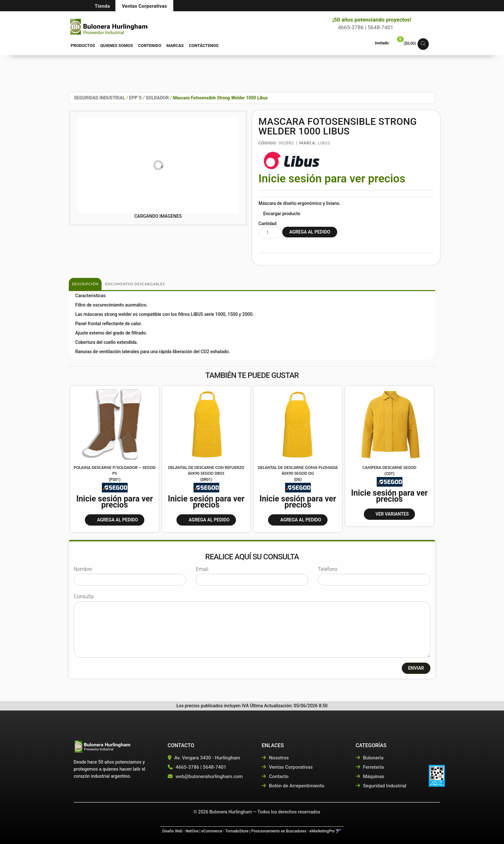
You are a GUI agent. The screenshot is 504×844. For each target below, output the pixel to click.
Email (202, 569)
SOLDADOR (157, 98)
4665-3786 (187, 767)
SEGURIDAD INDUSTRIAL (99, 98)
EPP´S (135, 98)
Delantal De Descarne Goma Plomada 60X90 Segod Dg (298, 470)
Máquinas (370, 776)
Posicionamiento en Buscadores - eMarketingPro (293, 831)
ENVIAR (416, 668)
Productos (83, 46)
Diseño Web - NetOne (180, 831)
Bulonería (370, 758)
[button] (423, 44)
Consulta (84, 596)
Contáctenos (204, 46)
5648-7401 (215, 767)
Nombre (83, 569)
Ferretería (370, 767)
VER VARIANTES (392, 514)
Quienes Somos (117, 46)
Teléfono (328, 569)
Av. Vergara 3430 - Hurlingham (204, 758)
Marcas (175, 46)
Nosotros (275, 758)
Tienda (102, 6)
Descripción (85, 284)
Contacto (275, 776)
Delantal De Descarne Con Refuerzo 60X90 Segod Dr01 (206, 470)
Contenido (150, 46)
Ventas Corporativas (144, 6)
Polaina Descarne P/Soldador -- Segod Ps (114, 470)
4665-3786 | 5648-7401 (363, 27)
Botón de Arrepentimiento (293, 786)
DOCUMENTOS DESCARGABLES (135, 284)
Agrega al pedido (117, 520)
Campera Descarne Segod (390, 468)
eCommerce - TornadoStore (225, 831)
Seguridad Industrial (381, 786)
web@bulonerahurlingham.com (209, 776)
